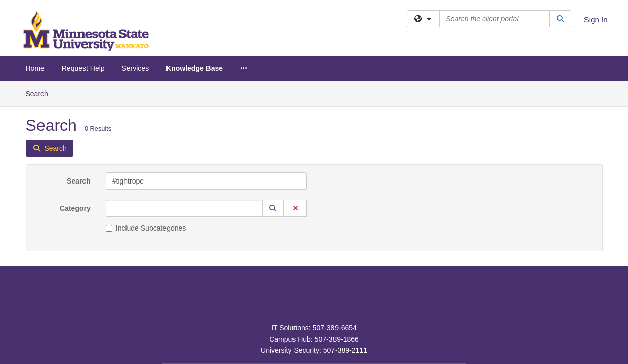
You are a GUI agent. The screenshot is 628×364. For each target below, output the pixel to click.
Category (75, 127)
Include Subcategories (146, 147)
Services (135, 68)
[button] (273, 127)
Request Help (83, 68)
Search (79, 100)
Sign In (596, 19)
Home (35, 68)
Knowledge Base (194, 68)
